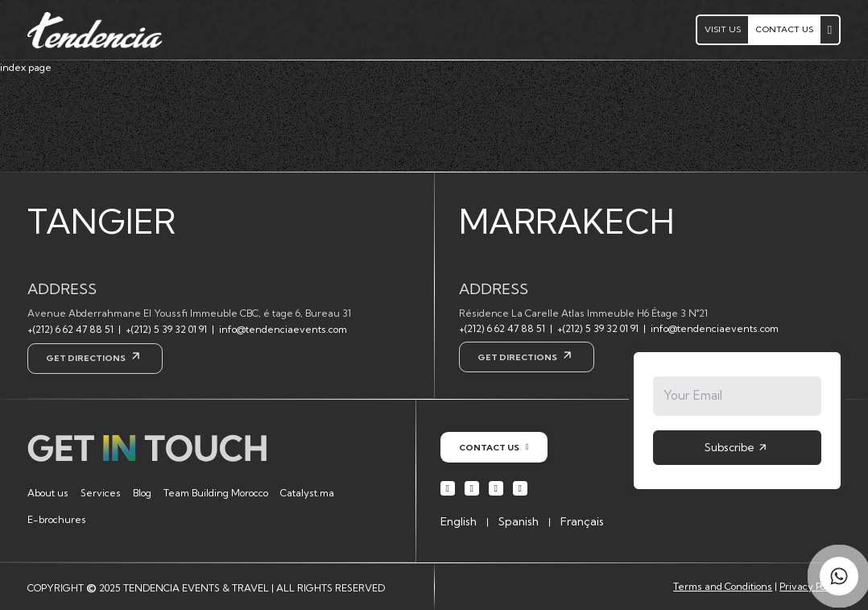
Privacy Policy (810, 586)
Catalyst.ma (307, 493)
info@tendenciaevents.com (283, 329)
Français (582, 521)
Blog (142, 493)
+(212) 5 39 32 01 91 (166, 329)
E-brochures (57, 519)
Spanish (519, 521)
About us (48, 493)
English (459, 521)
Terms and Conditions (723, 586)
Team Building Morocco (216, 493)
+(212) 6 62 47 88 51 (70, 329)
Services (101, 493)
